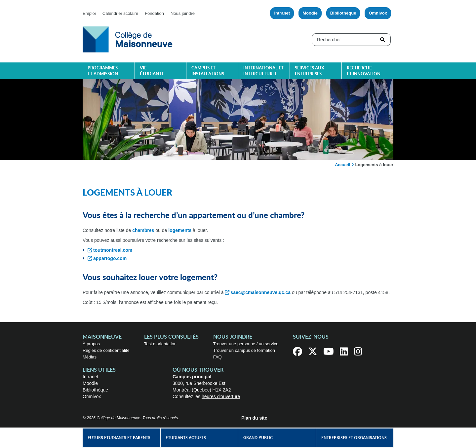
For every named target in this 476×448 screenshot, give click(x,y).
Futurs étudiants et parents (119, 438)
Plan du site (254, 418)
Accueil (342, 165)
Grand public (258, 438)
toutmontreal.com (113, 250)
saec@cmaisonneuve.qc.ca (260, 292)
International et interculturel (263, 71)
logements (180, 230)
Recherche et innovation (364, 71)
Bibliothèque (343, 13)
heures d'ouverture (221, 396)
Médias (90, 357)
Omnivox (378, 13)
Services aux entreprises (310, 71)
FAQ (218, 357)
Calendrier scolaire (120, 13)
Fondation (154, 13)
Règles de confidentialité (106, 350)
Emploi (89, 13)
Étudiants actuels (186, 438)
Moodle (310, 13)
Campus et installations (208, 71)
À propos (91, 344)
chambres (143, 230)
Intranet (282, 13)
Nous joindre (183, 13)
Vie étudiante (152, 71)
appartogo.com (110, 258)
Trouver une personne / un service (246, 344)
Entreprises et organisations (354, 438)
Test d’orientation (160, 344)
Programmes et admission (103, 71)
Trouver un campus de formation (244, 350)
